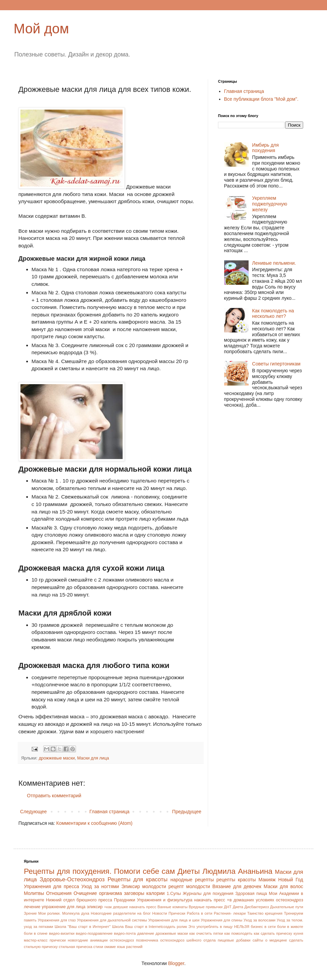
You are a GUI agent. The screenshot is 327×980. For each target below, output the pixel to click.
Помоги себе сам (145, 871)
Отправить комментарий (54, 796)
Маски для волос (283, 886)
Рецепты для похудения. (68, 871)
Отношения (59, 893)
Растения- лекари (230, 913)
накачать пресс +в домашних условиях (234, 900)
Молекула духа (76, 913)
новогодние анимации (88, 940)
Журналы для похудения (208, 894)
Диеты (189, 871)
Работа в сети (200, 913)
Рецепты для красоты (138, 879)
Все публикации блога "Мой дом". (261, 99)
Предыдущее (187, 812)
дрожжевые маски (57, 758)
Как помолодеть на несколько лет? (273, 314)
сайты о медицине (270, 940)
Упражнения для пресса (51, 886)
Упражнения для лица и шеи (174, 920)
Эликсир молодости (144, 886)
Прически (177, 913)
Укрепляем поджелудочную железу (270, 204)
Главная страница (110, 812)
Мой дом (41, 29)
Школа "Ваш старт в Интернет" (82, 927)
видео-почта (125, 933)
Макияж (267, 880)
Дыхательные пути (287, 907)
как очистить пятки (206, 933)
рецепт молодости (189, 886)
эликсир (95, 907)
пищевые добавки (234, 940)
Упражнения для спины (221, 920)
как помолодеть (238, 933)
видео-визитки (62, 933)
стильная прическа (76, 947)
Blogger (176, 963)
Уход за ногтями (100, 886)
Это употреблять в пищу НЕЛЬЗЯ (219, 927)
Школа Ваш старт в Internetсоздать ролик (150, 927)
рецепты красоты (236, 880)
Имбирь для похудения (265, 148)
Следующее (33, 812)
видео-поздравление (94, 933)
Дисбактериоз (257, 907)
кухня (298, 933)
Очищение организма (98, 893)
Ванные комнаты (172, 907)
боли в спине (36, 933)
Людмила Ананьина (237, 871)
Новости (160, 913)
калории (156, 893)
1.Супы (174, 894)
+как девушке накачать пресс (130, 907)
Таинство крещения (265, 913)
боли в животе (290, 927)
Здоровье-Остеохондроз (72, 879)
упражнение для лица (63, 907)
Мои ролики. (49, 913)
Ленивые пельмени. (274, 263)
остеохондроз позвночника (134, 940)
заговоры (134, 893)
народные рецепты (192, 880)
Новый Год (291, 880)
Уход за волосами (260, 920)
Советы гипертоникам (276, 364)
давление (146, 933)
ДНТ (228, 907)
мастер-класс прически (45, 940)
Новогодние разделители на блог (121, 913)
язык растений (130, 947)
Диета (238, 907)
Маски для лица (93, 758)
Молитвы (34, 893)
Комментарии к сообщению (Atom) (94, 823)
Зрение (30, 913)
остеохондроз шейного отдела (188, 940)
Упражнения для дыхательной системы (112, 920)
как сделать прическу (273, 933)
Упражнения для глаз (57, 920)
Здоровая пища (251, 894)
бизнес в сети (263, 927)
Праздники (124, 900)
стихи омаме (105, 947)
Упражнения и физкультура (165, 900)
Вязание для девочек (237, 886)
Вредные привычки (206, 907)
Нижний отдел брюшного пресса (79, 900)
